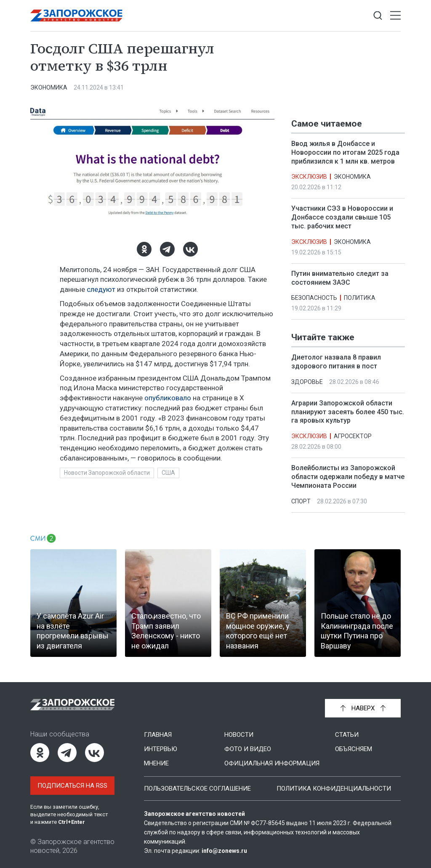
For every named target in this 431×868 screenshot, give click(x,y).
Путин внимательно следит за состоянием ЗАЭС (340, 278)
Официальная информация (272, 763)
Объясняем (354, 749)
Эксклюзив (309, 177)
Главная (158, 735)
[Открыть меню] (395, 16)
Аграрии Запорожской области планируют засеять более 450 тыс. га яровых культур (348, 412)
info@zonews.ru (224, 851)
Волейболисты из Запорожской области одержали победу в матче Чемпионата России (348, 477)
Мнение (156, 763)
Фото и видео (248, 749)
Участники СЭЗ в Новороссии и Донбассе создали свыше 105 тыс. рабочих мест (342, 217)
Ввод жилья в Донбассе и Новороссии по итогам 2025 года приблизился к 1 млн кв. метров (345, 152)
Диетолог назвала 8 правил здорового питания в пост (336, 362)
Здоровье (307, 382)
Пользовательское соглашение (197, 789)
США (168, 473)
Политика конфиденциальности (334, 789)
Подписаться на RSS (72, 786)
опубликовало (168, 398)
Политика (360, 298)
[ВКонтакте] (190, 249)
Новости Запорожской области (107, 473)
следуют (101, 289)
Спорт (301, 501)
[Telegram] (167, 249)
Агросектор (353, 437)
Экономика (49, 87)
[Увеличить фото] (152, 167)
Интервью (161, 749)
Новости (239, 735)
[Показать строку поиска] (378, 16)
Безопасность (314, 298)
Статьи (347, 735)
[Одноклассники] (144, 249)
